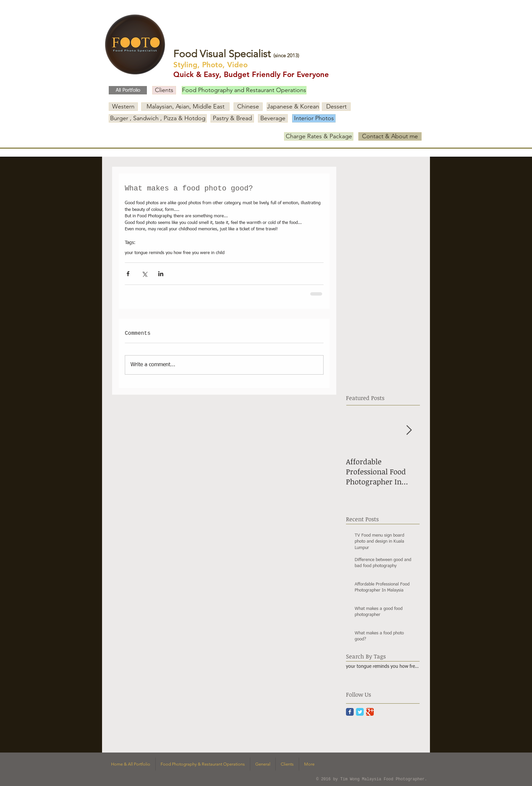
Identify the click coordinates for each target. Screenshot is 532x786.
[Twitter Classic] (360, 712)
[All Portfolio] (128, 90)
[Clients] (164, 90)
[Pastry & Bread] (232, 118)
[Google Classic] (370, 712)
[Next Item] (409, 430)
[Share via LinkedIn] (161, 274)
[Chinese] (248, 107)
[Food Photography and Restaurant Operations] (244, 90)
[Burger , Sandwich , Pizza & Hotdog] (158, 118)
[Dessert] (336, 107)
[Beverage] (273, 118)
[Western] (123, 107)
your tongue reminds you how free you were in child (175, 253)
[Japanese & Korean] (293, 107)
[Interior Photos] (314, 118)
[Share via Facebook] (128, 274)
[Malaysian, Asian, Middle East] (185, 107)
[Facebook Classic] (350, 712)
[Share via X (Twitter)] (144, 274)
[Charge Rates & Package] (319, 136)
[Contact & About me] (390, 136)
